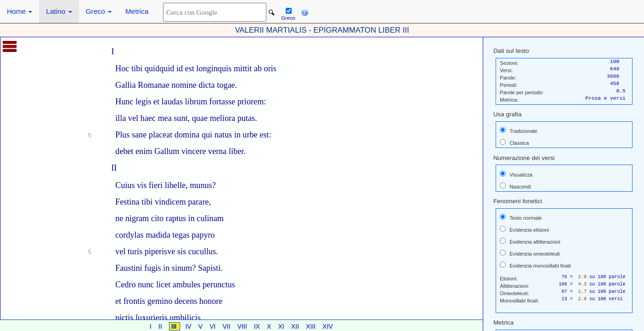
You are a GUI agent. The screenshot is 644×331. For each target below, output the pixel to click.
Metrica (137, 11)
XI (282, 326)
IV (189, 326)
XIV (328, 326)
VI (213, 326)
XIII (312, 326)
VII (227, 326)
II (161, 326)
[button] (305, 11)
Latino (59, 11)
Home (20, 11)
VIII (243, 326)
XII (296, 326)
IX (258, 326)
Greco (99, 11)
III (175, 326)
